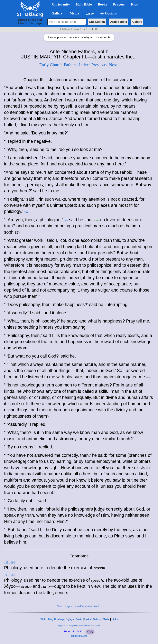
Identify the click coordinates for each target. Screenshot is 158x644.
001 (97, 29)
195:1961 (10, 575)
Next (113, 65)
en (84, 29)
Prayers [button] (119, 4)
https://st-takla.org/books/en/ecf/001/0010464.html (79, 626)
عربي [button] (90, 13)
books (76, 29)
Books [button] (102, 4)
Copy (90, 631)
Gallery (137, 22)
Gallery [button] (56, 13)
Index (84, 65)
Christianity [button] (61, 4)
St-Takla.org (65, 29)
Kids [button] (134, 4)
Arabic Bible (119, 22)
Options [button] (108, 14)
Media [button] (74, 13)
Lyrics (87, 619)
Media (106, 619)
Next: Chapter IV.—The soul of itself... (79, 606)
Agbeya (70, 619)
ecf (90, 29)
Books (79, 619)
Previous (99, 65)
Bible (43, 619)
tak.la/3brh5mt (79, 636)
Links (115, 619)
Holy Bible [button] (84, 4)
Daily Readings (56, 619)
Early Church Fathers (58, 65)
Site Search (97, 22)
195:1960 (10, 563)
